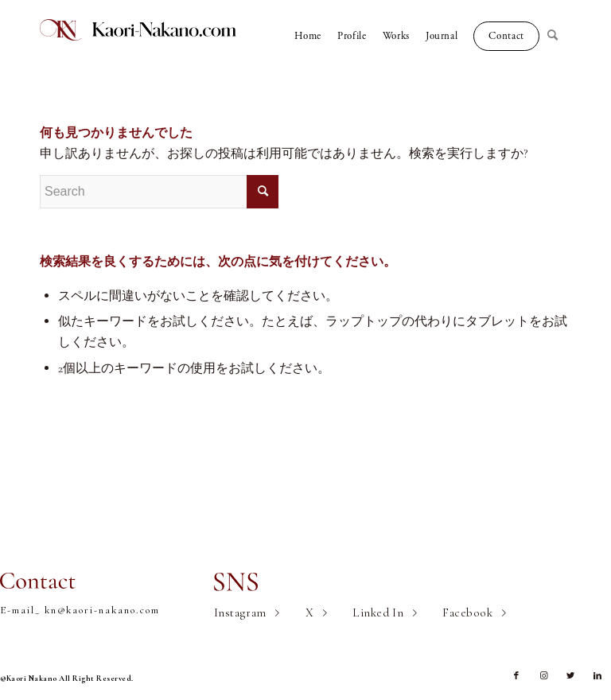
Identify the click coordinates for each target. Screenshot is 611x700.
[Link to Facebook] (516, 676)
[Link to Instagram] (543, 676)
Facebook (467, 612)
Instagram (240, 612)
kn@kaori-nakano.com (102, 610)
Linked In (378, 612)
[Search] (559, 36)
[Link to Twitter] (570, 676)
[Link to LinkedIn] (597, 676)
